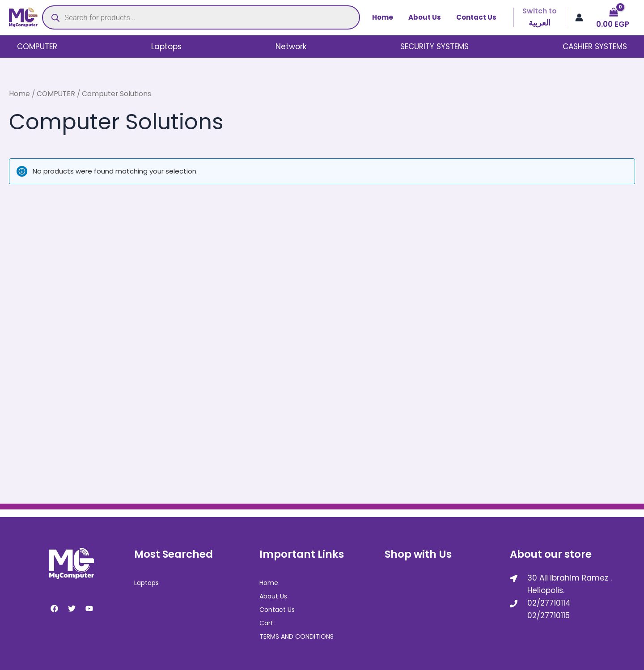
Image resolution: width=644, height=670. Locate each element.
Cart (266, 622)
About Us (427, 17)
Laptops (166, 47)
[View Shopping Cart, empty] (614, 18)
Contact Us (477, 17)
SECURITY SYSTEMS (435, 47)
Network (291, 47)
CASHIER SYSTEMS (595, 47)
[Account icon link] (579, 17)
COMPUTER (37, 47)
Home (387, 17)
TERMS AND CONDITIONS (297, 635)
